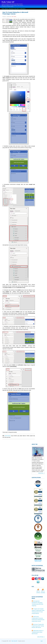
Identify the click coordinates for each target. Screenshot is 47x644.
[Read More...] (41, 473)
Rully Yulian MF (8, 2)
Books (7, 9)
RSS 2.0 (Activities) (43, 591)
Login (42, 641)
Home (3, 9)
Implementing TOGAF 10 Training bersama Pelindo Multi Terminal (38, 632)
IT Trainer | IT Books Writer (8, 7)
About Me (16, 9)
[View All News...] (41, 637)
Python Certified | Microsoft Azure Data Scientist (12, 4)
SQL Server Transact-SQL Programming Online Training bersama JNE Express (38, 626)
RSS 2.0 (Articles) (38, 591)
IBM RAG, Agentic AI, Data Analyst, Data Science (12, 5)
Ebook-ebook (8, 436)
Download (11, 9)
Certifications (22, 9)
